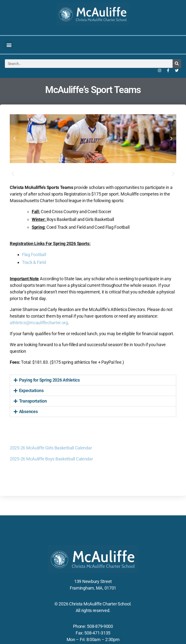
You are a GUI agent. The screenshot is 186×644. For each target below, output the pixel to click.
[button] (9, 45)
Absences (28, 411)
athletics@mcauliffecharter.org (39, 323)
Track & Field (34, 262)
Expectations (31, 390)
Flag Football (34, 254)
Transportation (33, 401)
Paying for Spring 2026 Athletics (49, 380)
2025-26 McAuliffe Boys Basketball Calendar (51, 459)
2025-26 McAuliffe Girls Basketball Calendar (51, 448)
